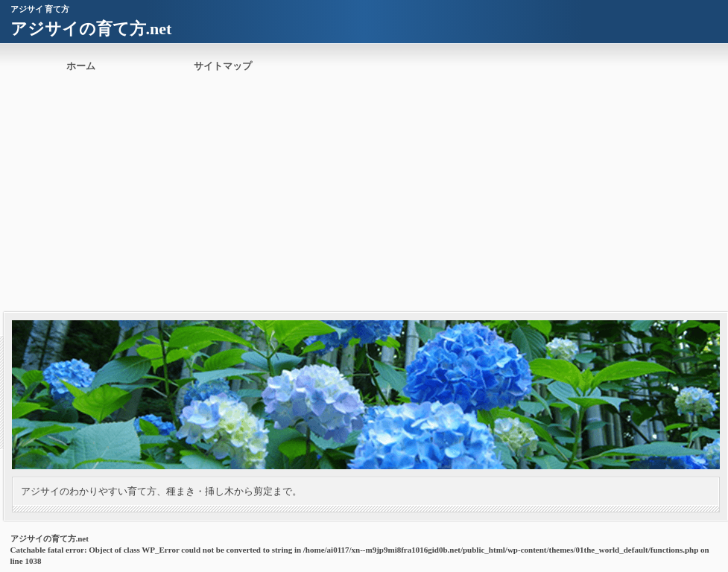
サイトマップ (223, 66)
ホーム (81, 66)
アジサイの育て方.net (91, 29)
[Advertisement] (364, 200)
